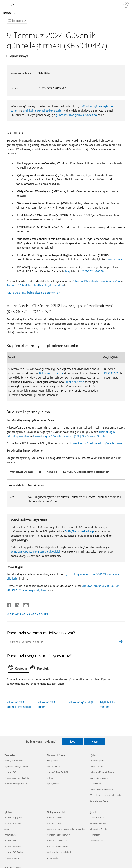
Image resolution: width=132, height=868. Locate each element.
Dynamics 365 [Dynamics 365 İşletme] (10, 835)
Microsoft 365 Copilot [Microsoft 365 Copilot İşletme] (14, 852)
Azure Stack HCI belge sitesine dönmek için (33, 292)
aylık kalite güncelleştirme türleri (43, 110)
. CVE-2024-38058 (92, 271)
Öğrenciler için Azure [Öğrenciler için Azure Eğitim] (99, 801)
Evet (72, 741)
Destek (7, 13)
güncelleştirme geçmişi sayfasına (76, 115)
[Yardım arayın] (13, 5)
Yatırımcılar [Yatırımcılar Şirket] (95, 835)
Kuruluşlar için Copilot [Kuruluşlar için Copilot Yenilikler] (14, 760)
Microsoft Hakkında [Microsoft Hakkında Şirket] (98, 823)
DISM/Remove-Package (79, 531)
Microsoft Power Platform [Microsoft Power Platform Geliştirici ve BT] (58, 846)
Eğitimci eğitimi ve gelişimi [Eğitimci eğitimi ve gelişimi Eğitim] (101, 789)
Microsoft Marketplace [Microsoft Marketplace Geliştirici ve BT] (57, 841)
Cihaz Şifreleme (74, 382)
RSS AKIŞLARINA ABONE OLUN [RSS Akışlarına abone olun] (29, 614)
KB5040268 (115, 259)
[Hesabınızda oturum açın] (126, 5)
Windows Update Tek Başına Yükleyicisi (35, 551)
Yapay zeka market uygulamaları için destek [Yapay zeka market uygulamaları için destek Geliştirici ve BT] (66, 829)
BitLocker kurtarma (51, 373)
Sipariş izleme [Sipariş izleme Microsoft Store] (53, 784)
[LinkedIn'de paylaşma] (16, 604)
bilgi (68, 271)
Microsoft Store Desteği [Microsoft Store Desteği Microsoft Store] (57, 772)
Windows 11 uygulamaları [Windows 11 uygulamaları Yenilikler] (16, 784)
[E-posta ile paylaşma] (24, 604)
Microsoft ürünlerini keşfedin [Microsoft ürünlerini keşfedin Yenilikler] (17, 778)
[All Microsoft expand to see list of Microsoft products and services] (5, 5)
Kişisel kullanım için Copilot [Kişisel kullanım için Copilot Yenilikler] (16, 766)
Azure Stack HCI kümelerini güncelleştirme (96, 443)
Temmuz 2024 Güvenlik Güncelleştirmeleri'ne (35, 285)
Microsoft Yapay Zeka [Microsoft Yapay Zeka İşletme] (14, 817)
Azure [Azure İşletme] (7, 829)
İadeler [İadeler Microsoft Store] (50, 778)
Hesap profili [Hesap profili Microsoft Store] (52, 760)
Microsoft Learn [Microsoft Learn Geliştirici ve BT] (54, 823)
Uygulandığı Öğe (18, 56)
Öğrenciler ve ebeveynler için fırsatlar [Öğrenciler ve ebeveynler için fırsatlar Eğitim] (106, 795)
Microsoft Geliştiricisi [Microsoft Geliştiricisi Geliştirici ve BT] (56, 817)
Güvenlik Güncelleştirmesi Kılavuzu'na (96, 281)
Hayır (95, 741)
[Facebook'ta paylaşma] (9, 604)
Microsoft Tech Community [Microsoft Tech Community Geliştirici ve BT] (59, 835)
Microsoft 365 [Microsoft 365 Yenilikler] (10, 772)
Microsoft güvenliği (81, 702)
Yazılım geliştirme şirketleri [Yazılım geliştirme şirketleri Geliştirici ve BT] (59, 852)
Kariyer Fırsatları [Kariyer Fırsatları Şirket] (97, 817)
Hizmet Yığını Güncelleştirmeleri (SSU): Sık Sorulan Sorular (70, 436)
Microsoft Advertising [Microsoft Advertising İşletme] (14, 846)
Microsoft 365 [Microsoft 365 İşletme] (10, 841)
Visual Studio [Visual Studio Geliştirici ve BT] (53, 858)
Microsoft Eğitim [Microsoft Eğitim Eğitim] (97, 760)
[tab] (22, 472)
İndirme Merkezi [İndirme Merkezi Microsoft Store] (54, 766)
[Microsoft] (66, 3)
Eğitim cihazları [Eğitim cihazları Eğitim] (96, 766)
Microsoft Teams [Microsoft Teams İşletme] (12, 858)
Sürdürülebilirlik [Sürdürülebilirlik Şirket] (96, 841)
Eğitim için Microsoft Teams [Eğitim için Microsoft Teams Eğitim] (102, 772)
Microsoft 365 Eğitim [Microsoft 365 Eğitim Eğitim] (99, 778)
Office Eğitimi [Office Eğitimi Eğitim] (95, 784)
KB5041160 (111, 373)
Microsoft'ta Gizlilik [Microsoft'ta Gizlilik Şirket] (98, 829)
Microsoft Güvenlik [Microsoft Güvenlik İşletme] (13, 823)
